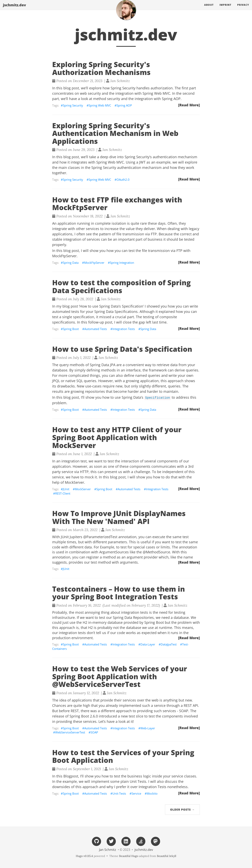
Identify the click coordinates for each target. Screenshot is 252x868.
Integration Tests (124, 329)
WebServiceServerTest (70, 732)
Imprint (225, 9)
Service (136, 793)
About (209, 9)
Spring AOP (124, 105)
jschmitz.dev (14, 9)
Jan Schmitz (108, 850)
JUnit (66, 489)
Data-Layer (148, 644)
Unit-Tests (119, 793)
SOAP (94, 732)
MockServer (83, 489)
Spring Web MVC (100, 105)
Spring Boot (71, 329)
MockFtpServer (94, 263)
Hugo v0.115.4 (84, 856)
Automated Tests (96, 329)
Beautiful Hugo (129, 856)
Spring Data (71, 263)
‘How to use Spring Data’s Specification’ (111, 306)
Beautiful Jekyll (167, 856)
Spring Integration (122, 263)
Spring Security (73, 105)
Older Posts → (182, 810)
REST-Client (63, 493)
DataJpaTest (169, 644)
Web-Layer (148, 728)
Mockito (152, 793)
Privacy (243, 9)
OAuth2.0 (123, 180)
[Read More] (189, 105)
